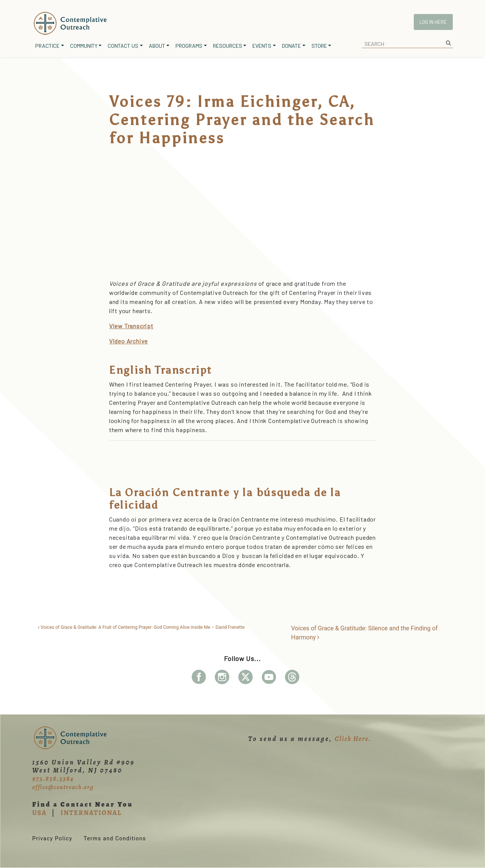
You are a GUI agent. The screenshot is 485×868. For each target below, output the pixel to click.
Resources (228, 46)
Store (319, 46)
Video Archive (128, 341)
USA (39, 813)
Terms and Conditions (115, 838)
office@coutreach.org (63, 787)
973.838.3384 (53, 779)
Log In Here (433, 22)
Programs (189, 46)
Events (262, 46)
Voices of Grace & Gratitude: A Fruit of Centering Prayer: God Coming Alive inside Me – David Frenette (141, 627)
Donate (291, 46)
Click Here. (353, 739)
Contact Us (123, 46)
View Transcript (131, 326)
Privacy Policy (52, 838)
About (157, 46)
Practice (47, 46)
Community (84, 46)
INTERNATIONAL (91, 813)
